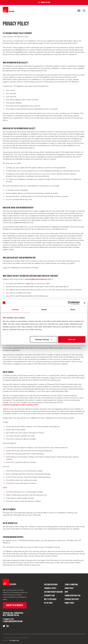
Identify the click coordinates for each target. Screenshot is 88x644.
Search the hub (44, 2)
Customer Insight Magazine (53, 592)
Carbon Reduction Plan (72, 596)
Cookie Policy (69, 588)
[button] (84, 11)
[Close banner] (85, 303)
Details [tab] (44, 309)
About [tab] (73, 309)
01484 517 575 (9, 619)
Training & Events (50, 588)
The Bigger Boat (14, 640)
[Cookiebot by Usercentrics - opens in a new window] (70, 303)
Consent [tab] (15, 309)
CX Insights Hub (49, 596)
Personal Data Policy (72, 599)
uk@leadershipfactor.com (13, 621)
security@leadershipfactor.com (38, 279)
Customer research (51, 585)
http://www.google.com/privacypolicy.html (21, 405)
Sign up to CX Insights (15, 605)
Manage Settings (44, 339)
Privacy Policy (69, 603)
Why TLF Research (50, 599)
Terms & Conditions (71, 585)
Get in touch (48, 603)
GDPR (66, 592)
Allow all (72, 339)
